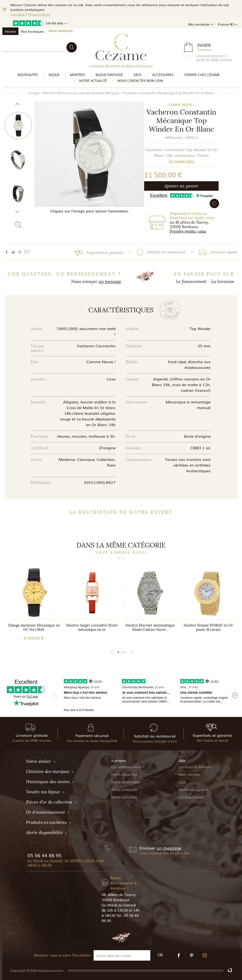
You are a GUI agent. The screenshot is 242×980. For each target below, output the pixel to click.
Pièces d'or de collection (51, 802)
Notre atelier (41, 761)
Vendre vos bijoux (45, 792)
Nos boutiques (32, 31)
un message (110, 282)
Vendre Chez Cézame (202, 75)
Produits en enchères (49, 822)
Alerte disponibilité (47, 833)
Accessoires (163, 75)
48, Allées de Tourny (119, 894)
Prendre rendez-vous (188, 231)
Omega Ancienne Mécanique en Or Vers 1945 (34, 627)
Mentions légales (193, 789)
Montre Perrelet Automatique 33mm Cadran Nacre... (150, 627)
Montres (78, 75)
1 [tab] (118, 652)
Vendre (10, 31)
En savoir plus (181, 161)
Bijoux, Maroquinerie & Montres (124, 883)
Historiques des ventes (50, 782)
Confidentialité (191, 797)
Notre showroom (125, 782)
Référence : (175, 137)
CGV (182, 782)
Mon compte (189, 774)
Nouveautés (28, 75)
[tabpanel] (34, 603)
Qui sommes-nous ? (128, 767)
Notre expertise (124, 774)
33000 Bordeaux (116, 900)
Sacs (138, 75)
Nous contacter (61, 31)
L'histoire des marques (50, 772)
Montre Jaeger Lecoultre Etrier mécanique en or (92, 627)
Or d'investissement (48, 812)
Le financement (191, 282)
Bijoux (54, 75)
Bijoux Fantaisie (109, 75)
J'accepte (18, 14)
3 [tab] (125, 652)
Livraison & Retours (195, 767)
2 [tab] (122, 652)
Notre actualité (93, 81)
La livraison (223, 282)
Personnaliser (39, 14)
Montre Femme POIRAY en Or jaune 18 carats (208, 627)
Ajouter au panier (181, 186)
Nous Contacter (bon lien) (140, 81)
